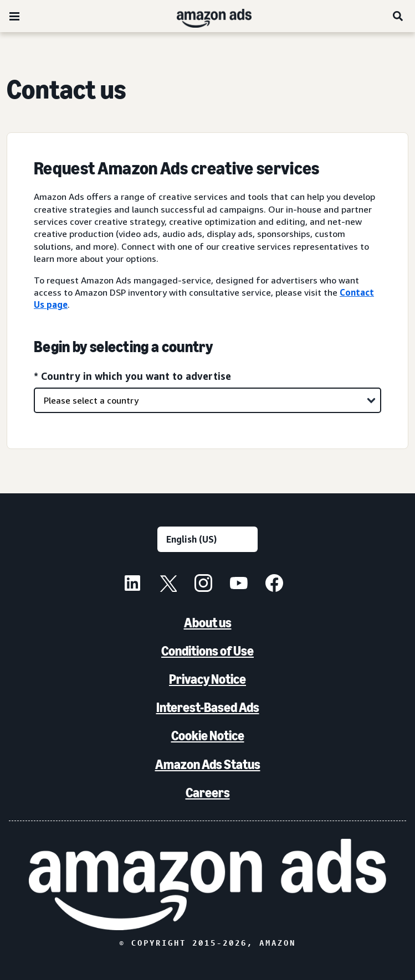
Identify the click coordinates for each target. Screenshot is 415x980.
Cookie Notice (208, 736)
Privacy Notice (207, 679)
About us (208, 623)
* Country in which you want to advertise (132, 376)
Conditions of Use (207, 651)
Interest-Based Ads (208, 707)
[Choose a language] (207, 539)
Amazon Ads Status (208, 764)
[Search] (398, 16)
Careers (208, 793)
